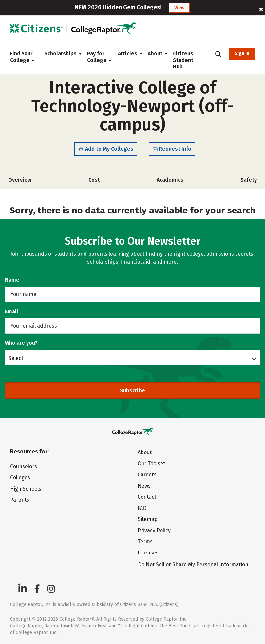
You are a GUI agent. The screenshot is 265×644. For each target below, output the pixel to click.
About (155, 54)
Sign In (242, 54)
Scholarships (60, 54)
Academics (170, 180)
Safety (249, 180)
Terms (145, 542)
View (179, 8)
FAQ (142, 508)
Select (16, 358)
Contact (147, 497)
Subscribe (132, 390)
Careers (147, 475)
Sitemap (148, 519)
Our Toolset (151, 463)
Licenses (148, 553)
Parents (20, 500)
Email (12, 311)
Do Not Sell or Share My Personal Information (193, 564)
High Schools (26, 489)
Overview (20, 180)
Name (12, 280)
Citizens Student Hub (183, 60)
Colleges (20, 478)
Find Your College (22, 57)
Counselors (24, 466)
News (144, 486)
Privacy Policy (154, 530)
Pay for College (97, 57)
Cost (94, 180)
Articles (128, 54)
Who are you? (21, 343)
